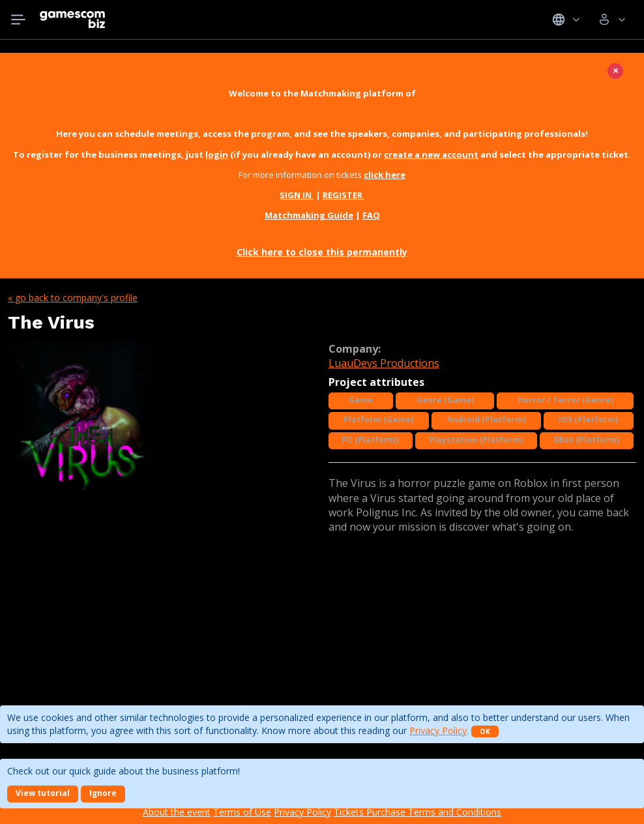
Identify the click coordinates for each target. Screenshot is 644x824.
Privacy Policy (438, 730)
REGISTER (344, 195)
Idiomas (566, 20)
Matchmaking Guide (309, 215)
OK (485, 731)
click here (385, 175)
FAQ (371, 215)
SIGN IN (297, 195)
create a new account (431, 154)
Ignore (103, 793)
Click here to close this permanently (322, 252)
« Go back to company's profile (73, 298)
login (217, 154)
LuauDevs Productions (384, 363)
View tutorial (43, 793)
